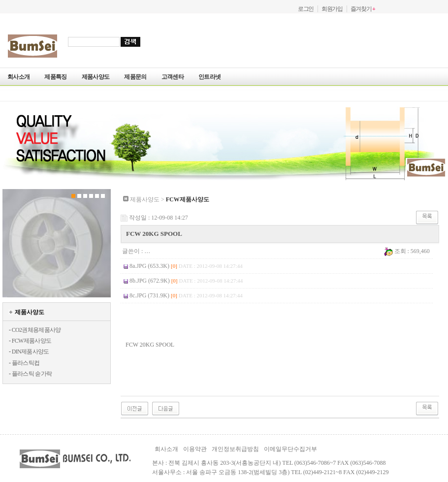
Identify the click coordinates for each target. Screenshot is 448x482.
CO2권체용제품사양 (36, 330)
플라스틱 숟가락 (32, 374)
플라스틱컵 (26, 363)
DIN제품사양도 (31, 352)
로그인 (306, 9)
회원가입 (332, 9)
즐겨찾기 (363, 9)
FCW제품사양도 (32, 341)
